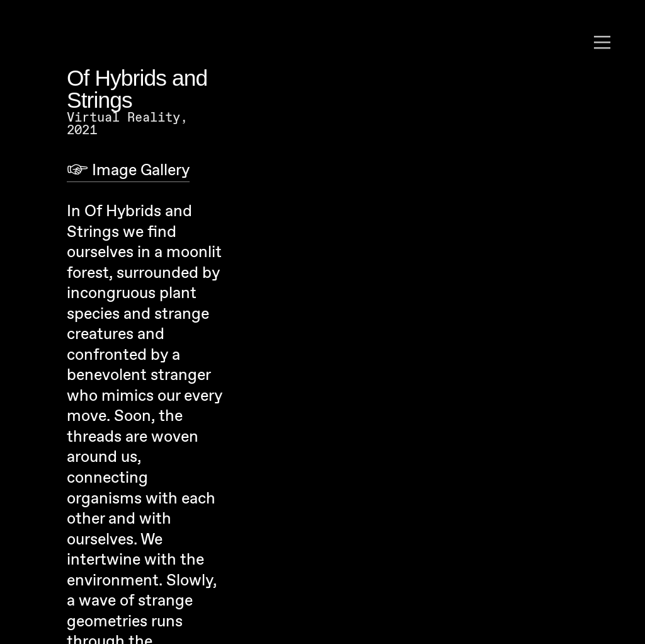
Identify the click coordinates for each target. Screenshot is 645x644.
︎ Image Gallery (128, 171)
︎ (602, 43)
